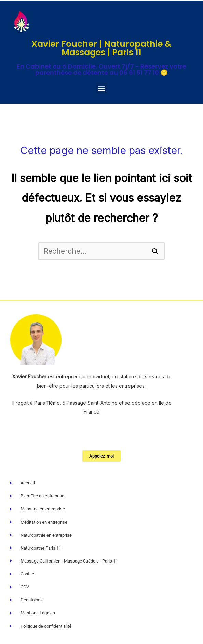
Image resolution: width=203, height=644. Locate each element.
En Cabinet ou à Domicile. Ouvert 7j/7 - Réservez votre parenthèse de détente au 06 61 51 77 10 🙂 (101, 69)
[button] (102, 88)
